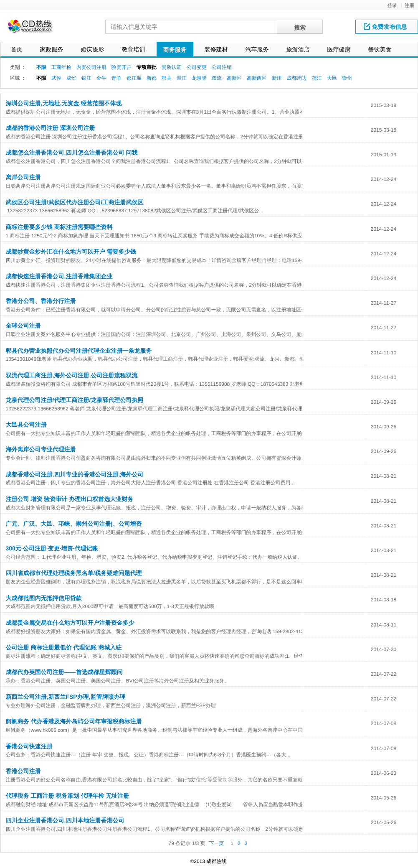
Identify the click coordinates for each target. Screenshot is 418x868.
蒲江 (317, 78)
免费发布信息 (385, 27)
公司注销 (222, 67)
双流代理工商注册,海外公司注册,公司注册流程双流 (72, 375)
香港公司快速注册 (29, 746)
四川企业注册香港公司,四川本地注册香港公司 (65, 820)
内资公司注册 (91, 67)
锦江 (86, 78)
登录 (392, 5)
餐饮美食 (380, 49)
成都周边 (297, 78)
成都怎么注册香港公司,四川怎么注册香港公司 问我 (72, 153)
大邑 (332, 78)
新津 (277, 78)
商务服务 (175, 50)
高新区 (234, 78)
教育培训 (134, 49)
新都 (152, 78)
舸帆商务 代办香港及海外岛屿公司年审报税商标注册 (74, 721)
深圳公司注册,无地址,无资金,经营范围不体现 (64, 103)
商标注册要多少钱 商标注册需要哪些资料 (59, 227)
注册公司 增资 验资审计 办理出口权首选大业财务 (70, 499)
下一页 (216, 843)
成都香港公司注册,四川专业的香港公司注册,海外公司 (75, 474)
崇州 (347, 78)
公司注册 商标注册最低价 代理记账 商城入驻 (64, 647)
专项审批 (147, 67)
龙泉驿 (199, 78)
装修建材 (216, 49)
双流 (217, 78)
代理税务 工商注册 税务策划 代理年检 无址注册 (68, 796)
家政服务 (52, 49)
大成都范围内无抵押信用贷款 (44, 598)
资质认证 (172, 67)
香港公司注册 (23, 771)
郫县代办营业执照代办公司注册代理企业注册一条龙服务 (79, 351)
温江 (182, 78)
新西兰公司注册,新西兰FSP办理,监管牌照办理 (66, 697)
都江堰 (134, 78)
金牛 (101, 78)
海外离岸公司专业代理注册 (41, 449)
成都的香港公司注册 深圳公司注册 (51, 128)
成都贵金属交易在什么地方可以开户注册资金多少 (70, 623)
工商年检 (61, 67)
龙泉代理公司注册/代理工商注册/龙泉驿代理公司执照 (75, 400)
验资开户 (122, 67)
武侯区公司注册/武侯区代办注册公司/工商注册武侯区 (75, 202)
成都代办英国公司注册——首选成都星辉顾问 (64, 672)
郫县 (167, 78)
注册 (410, 5)
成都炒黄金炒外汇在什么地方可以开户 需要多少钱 (71, 252)
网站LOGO (35, 29)
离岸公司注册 (23, 177)
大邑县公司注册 (26, 425)
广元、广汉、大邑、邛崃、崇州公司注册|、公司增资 (74, 524)
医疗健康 (339, 49)
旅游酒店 (298, 49)
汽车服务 (257, 49)
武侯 (56, 78)
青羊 (117, 78)
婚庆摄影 (93, 49)
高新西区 (257, 78)
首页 (17, 49)
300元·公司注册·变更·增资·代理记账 (52, 548)
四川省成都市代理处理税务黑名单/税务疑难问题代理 (74, 573)
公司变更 (197, 67)
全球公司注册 (23, 326)
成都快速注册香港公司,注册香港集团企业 (59, 276)
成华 (71, 78)
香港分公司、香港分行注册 (41, 301)
